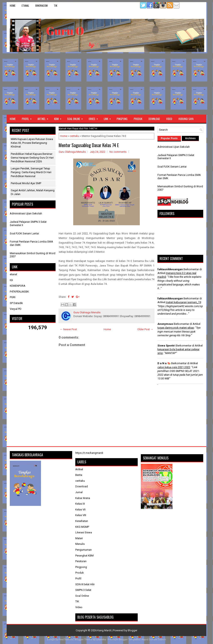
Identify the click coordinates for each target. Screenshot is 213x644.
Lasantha (101, 640)
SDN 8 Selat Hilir (85, 584)
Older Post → (145, 329)
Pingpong (122, 119)
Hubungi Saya (186, 119)
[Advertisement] (106, 83)
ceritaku (74, 136)
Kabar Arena (83, 498)
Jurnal (79, 492)
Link (109, 118)
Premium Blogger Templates (124, 640)
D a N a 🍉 (164, 363)
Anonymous (165, 324)
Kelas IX (80, 504)
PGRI (13, 297)
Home (13, 6)
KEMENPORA (18, 286)
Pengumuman (84, 550)
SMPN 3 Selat (83, 590)
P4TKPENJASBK (19, 292)
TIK (56, 6)
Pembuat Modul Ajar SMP (26, 183)
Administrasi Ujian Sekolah (26, 213)
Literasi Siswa (84, 532)
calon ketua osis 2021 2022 (174, 367)
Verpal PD (16, 309)
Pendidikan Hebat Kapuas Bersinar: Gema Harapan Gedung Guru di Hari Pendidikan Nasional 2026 (32, 158)
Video (169, 119)
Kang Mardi (105, 630)
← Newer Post (68, 329)
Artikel (44, 118)
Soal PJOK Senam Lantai (24, 233)
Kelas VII (80, 510)
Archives (190, 138)
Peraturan (81, 561)
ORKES (95, 118)
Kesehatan (82, 521)
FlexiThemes (66, 640)
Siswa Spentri (166, 346)
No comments (118, 152)
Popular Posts (169, 138)
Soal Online (76, 118)
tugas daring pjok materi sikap (176, 328)
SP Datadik (16, 303)
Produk (138, 119)
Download (154, 119)
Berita (79, 475)
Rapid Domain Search (154, 640)
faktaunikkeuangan (170, 269)
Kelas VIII (81, 515)
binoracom (41, 6)
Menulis (80, 544)
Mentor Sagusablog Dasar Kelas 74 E (89, 145)
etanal (25, 6)
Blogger (133, 630)
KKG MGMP (82, 527)
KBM (59, 118)
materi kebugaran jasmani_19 (183, 302)
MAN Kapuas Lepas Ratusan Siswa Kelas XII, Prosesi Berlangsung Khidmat (32, 143)
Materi (79, 538)
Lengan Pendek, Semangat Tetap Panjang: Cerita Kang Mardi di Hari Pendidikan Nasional (31, 172)
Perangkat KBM (84, 556)
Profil (28, 118)
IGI (11, 280)
